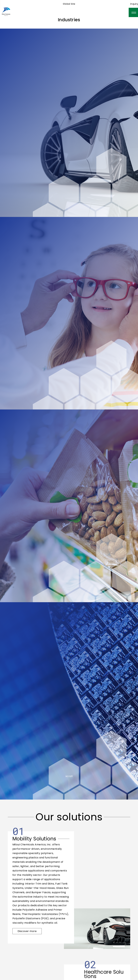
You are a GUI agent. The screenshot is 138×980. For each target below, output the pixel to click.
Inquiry (134, 4)
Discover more (27, 931)
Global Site (69, 4)
